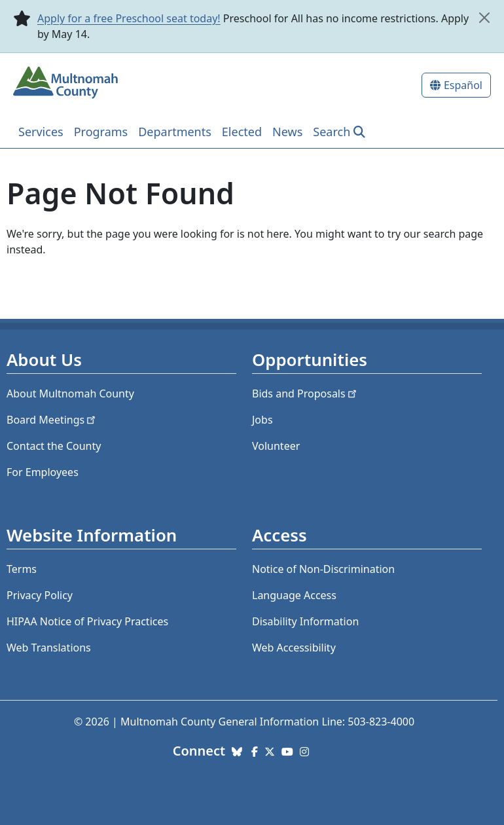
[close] (484, 18)
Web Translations (49, 648)
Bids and (305, 394)
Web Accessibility (294, 648)
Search (332, 132)
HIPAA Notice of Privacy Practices (87, 621)
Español (463, 85)
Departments (175, 132)
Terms (22, 569)
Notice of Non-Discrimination (323, 569)
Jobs (262, 420)
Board (52, 420)
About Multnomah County (70, 394)
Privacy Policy (40, 595)
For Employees (43, 472)
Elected (242, 132)
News (287, 132)
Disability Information (305, 621)
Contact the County (54, 446)
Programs (101, 132)
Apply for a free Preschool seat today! (129, 18)
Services (41, 132)
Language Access (294, 595)
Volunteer (276, 446)
